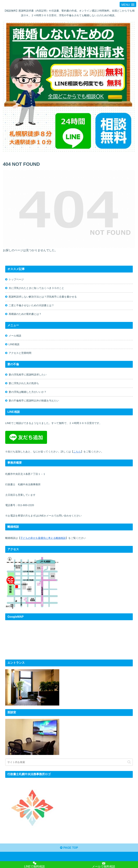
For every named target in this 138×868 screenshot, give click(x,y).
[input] (69, 762)
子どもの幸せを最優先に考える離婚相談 (43, 538)
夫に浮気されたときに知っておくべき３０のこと (36, 288)
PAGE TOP (69, 848)
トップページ (16, 279)
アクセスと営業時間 (20, 353)
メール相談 (15, 336)
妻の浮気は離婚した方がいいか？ (28, 392)
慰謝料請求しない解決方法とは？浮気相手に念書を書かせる (43, 297)
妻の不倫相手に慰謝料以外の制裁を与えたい (34, 401)
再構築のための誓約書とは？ (25, 314)
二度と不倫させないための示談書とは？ (31, 305)
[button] (129, 762)
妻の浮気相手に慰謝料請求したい (28, 375)
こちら (77, 452)
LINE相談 (14, 344)
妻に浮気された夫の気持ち (24, 383)
